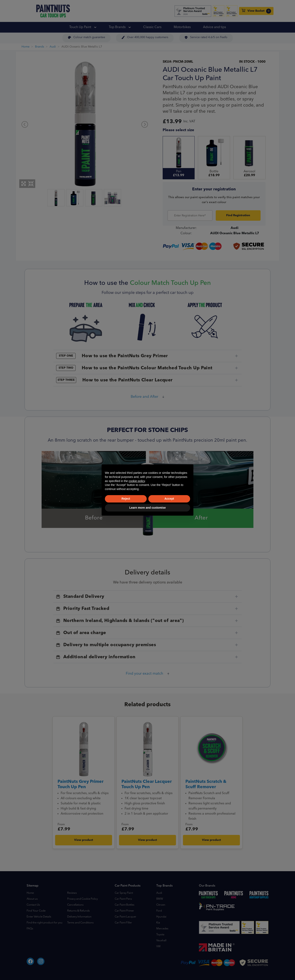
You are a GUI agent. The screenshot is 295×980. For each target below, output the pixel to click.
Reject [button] (126, 499)
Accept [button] (169, 499)
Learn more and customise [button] (147, 508)
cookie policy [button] (137, 481)
